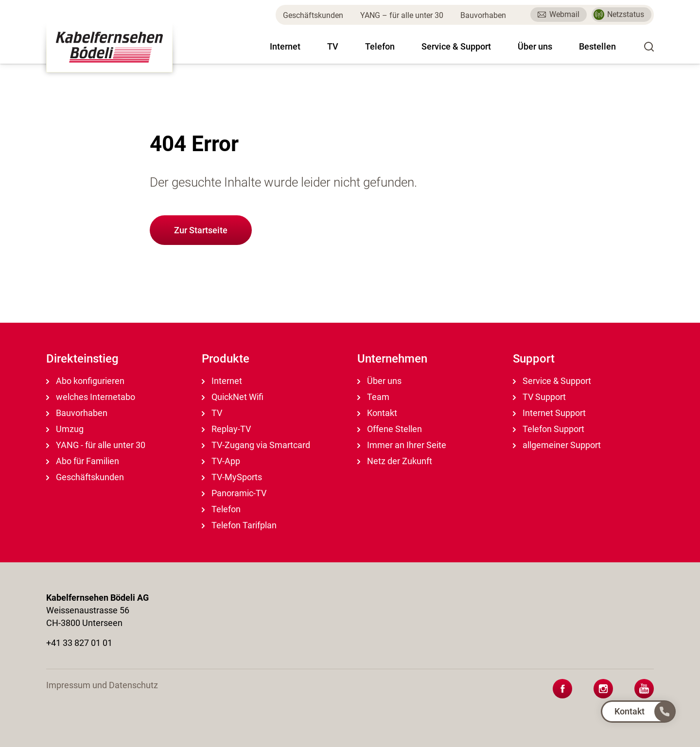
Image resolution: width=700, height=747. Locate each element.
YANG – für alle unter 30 (402, 15)
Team (373, 397)
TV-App (221, 461)
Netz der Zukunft (395, 461)
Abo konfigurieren (85, 381)
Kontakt (377, 413)
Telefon (380, 46)
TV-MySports (232, 477)
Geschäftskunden (313, 15)
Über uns (535, 46)
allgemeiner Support (557, 445)
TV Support (539, 397)
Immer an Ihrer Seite (402, 445)
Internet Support (549, 413)
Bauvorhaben (483, 15)
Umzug (65, 429)
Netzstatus (619, 15)
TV (333, 46)
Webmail (559, 14)
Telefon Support (549, 429)
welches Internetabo (91, 397)
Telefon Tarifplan (239, 525)
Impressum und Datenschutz (102, 685)
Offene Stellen (390, 429)
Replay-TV (226, 429)
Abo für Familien (83, 461)
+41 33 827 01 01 (79, 643)
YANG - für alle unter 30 (96, 445)
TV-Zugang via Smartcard (256, 445)
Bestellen (597, 46)
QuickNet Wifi (233, 397)
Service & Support (456, 46)
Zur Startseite (201, 230)
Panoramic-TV (234, 493)
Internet (285, 46)
